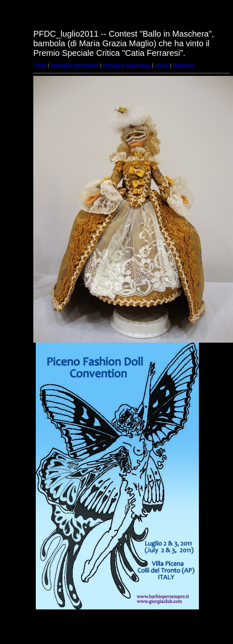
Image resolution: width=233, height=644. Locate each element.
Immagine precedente (74, 65)
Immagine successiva (127, 65)
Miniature (183, 65)
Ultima (162, 65)
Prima (40, 65)
